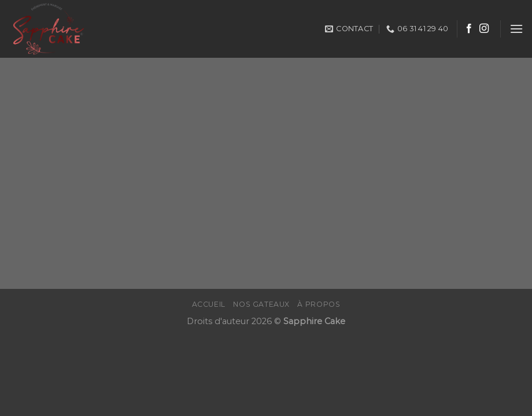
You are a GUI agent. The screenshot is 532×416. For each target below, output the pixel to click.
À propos (319, 304)
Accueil (209, 304)
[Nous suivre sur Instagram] (484, 29)
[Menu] (516, 29)
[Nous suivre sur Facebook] (469, 29)
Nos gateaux (261, 304)
